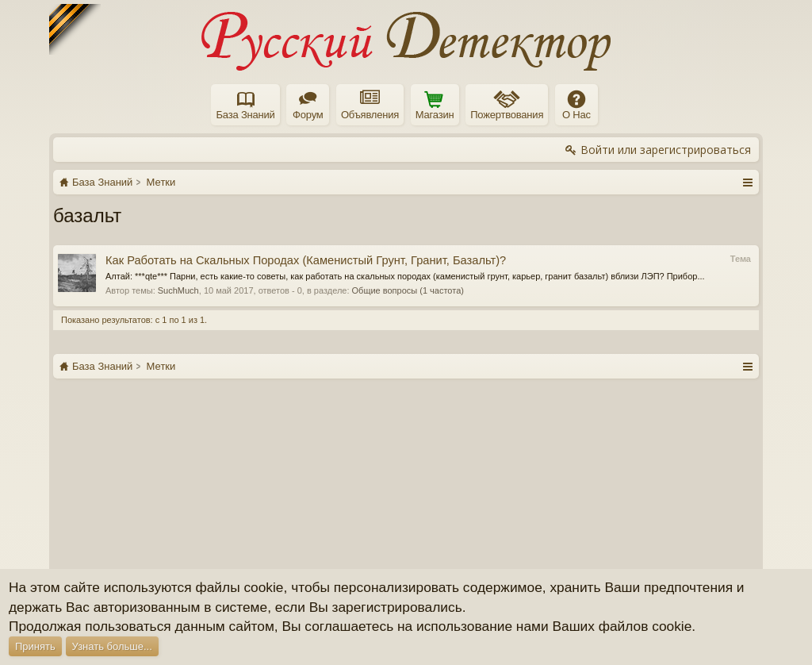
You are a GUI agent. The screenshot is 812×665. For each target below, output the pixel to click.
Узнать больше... (112, 646)
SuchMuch (178, 290)
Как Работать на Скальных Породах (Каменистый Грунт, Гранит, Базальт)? (306, 260)
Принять (35, 646)
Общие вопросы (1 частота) (408, 290)
